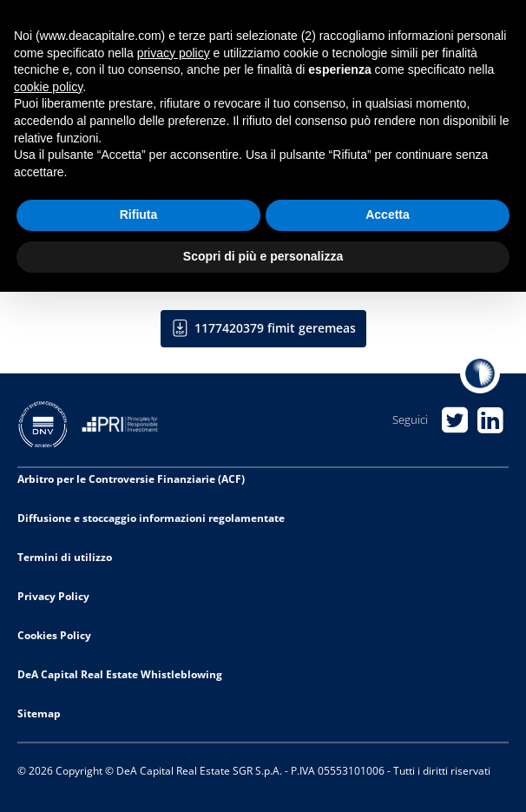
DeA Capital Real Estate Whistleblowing (120, 674)
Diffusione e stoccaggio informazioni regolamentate (151, 518)
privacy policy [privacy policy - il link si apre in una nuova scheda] (174, 53)
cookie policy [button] (48, 87)
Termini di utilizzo (65, 557)
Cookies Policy (54, 635)
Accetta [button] (388, 215)
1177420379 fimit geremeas (275, 328)
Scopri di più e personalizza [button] (263, 256)
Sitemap (39, 713)
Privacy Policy (53, 596)
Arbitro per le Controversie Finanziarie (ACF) (131, 479)
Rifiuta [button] (139, 215)
